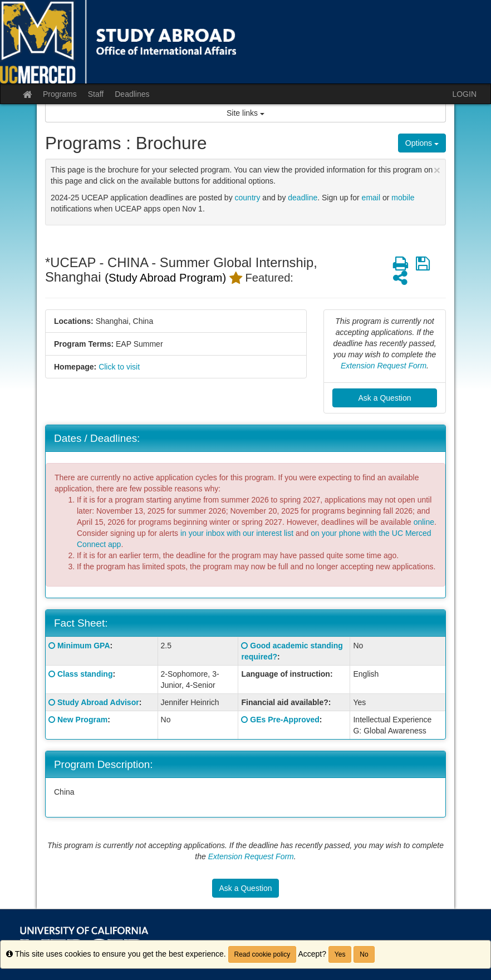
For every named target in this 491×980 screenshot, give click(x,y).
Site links (245, 113)
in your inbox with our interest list (237, 533)
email (371, 198)
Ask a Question (385, 398)
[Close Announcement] (437, 170)
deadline (303, 198)
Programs (60, 94)
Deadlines (132, 94)
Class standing (85, 674)
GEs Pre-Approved (284, 720)
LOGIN (464, 94)
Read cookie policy (262, 954)
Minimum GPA (84, 646)
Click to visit (119, 367)
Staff (96, 94)
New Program (82, 720)
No (364, 954)
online (424, 522)
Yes (340, 954)
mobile (403, 198)
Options (422, 143)
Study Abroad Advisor (98, 702)
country (248, 198)
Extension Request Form (384, 366)
